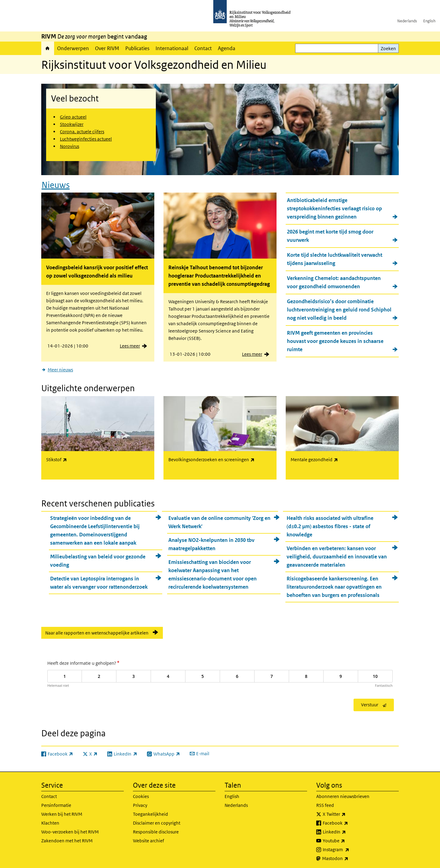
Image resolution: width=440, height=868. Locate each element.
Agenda (227, 48)
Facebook (349, 821)
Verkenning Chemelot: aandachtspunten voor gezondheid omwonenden (334, 281)
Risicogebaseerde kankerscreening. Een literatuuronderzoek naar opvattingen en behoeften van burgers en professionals (334, 585)
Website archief (148, 839)
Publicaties (137, 48)
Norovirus (70, 146)
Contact (203, 48)
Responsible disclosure (156, 830)
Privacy (140, 803)
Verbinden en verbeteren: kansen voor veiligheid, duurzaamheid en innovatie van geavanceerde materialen (337, 555)
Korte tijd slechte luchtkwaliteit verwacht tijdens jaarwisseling (335, 258)
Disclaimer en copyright (157, 821)
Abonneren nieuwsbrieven (343, 794)
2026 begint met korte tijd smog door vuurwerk (330, 235)
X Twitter (348, 812)
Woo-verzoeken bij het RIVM (70, 830)
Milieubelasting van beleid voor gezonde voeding (98, 559)
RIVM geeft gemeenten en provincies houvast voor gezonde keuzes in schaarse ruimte (335, 340)
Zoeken (388, 48)
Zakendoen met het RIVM (67, 839)
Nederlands (407, 21)
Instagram (349, 848)
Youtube (347, 839)
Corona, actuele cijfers (82, 132)
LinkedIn (348, 830)
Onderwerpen (73, 48)
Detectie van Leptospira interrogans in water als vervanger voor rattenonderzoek (99, 581)
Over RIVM (107, 48)
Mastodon (349, 856)
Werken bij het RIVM (62, 812)
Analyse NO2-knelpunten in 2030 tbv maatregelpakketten (211, 542)
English (429, 21)
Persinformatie (56, 803)
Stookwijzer (72, 124)
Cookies (141, 794)
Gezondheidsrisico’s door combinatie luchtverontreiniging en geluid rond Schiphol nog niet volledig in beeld (339, 309)
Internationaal (172, 48)
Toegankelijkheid (150, 812)
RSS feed (325, 803)
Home (48, 48)
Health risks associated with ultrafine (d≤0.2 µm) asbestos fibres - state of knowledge (330, 524)
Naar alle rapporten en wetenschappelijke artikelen (97, 631)
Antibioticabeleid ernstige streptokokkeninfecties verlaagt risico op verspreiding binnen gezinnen (334, 208)
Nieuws (56, 184)
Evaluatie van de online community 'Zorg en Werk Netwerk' (219, 520)
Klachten (50, 821)
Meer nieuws (60, 369)
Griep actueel (73, 117)
